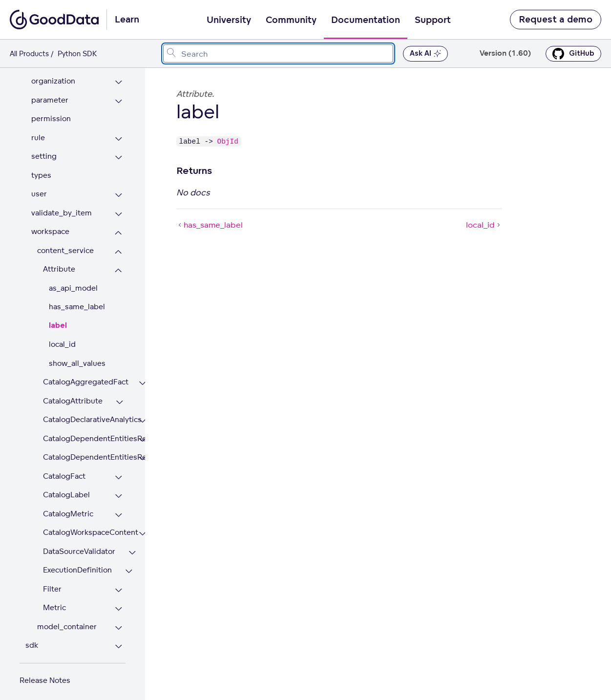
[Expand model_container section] (118, 623)
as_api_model (73, 283)
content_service (65, 245)
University (229, 20)
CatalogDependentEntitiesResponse (84, 452)
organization (53, 75)
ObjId (228, 141)
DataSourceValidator (79, 546)
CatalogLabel (66, 489)
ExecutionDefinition (77, 564)
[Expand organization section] (118, 77)
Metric (54, 602)
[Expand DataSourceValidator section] (132, 547)
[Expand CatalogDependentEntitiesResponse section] (142, 453)
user (39, 188)
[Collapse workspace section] (118, 227)
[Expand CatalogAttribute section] (119, 397)
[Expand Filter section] (118, 585)
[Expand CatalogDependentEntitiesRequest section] (142, 435)
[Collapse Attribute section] (118, 265)
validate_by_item (62, 207)
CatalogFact (64, 471)
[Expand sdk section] (118, 641)
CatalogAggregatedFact (84, 376)
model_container (67, 621)
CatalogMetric (68, 508)
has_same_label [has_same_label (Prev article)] (210, 225)
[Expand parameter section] (118, 96)
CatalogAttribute (73, 395)
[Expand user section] (118, 190)
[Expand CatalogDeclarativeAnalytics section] (142, 415)
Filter (52, 583)
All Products (29, 53)
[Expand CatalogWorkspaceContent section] (142, 528)
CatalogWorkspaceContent (84, 527)
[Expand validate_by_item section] (118, 209)
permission (51, 113)
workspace (50, 226)
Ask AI (425, 54)
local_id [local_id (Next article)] (484, 225)
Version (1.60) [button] (505, 53)
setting (44, 151)
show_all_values (77, 358)
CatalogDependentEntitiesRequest (84, 433)
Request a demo (556, 20)
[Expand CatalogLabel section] (118, 491)
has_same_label (77, 301)
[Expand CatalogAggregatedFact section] (142, 378)
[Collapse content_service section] (118, 246)
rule (38, 132)
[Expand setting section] (118, 152)
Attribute (59, 264)
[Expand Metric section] (118, 604)
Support (433, 20)
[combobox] (278, 53)
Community (291, 20)
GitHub (573, 54)
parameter (50, 95)
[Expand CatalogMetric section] (118, 510)
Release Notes (45, 675)
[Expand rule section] (118, 134)
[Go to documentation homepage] (54, 20)
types (41, 170)
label (58, 320)
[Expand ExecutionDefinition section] (129, 566)
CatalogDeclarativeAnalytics (84, 414)
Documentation (366, 20)
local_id (62, 339)
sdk (32, 640)
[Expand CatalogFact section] (118, 472)
